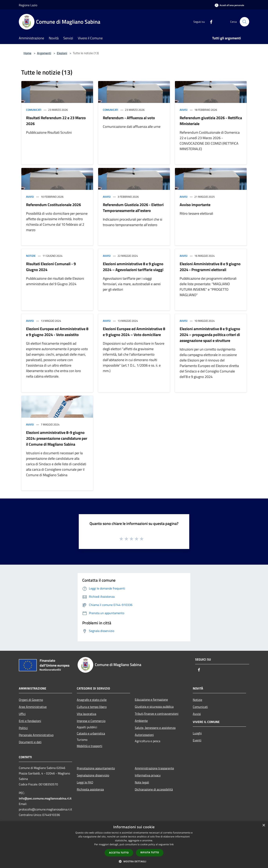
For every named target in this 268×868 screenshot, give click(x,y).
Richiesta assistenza (90, 789)
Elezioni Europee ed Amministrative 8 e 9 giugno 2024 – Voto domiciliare (134, 332)
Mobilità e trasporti (90, 746)
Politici (23, 728)
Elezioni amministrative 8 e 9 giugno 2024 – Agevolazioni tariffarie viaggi (133, 267)
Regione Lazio (28, 5)
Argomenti (44, 53)
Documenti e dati (30, 742)
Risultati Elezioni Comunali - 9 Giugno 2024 (51, 267)
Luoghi (197, 733)
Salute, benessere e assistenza (155, 728)
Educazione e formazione (151, 699)
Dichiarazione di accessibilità (154, 789)
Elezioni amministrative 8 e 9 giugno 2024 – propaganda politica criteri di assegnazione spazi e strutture (210, 335)
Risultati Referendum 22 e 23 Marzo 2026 (56, 121)
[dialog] (134, 845)
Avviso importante (195, 205)
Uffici (22, 714)
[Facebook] (210, 22)
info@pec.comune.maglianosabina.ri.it (45, 798)
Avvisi (184, 110)
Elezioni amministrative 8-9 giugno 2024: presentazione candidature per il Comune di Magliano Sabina (57, 438)
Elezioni (62, 53)
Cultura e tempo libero (92, 707)
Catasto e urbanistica (91, 733)
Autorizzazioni (144, 735)
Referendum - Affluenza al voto (129, 118)
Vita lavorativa (86, 714)
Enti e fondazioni (30, 721)
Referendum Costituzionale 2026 (53, 205)
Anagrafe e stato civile (92, 700)
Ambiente (141, 721)
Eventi (197, 740)
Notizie (31, 256)
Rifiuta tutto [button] (150, 852)
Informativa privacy (148, 775)
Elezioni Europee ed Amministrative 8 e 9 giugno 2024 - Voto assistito (57, 332)
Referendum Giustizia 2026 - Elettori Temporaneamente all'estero (133, 208)
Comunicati (34, 110)
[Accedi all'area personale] (229, 5)
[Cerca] (244, 22)
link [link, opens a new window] (172, 844)
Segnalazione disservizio (93, 775)
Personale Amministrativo (36, 735)
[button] (134, 861)
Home (27, 53)
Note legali (142, 782)
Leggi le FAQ (85, 782)
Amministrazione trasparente (154, 768)
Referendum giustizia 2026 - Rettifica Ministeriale (211, 121)
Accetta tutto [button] (119, 853)
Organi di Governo (31, 700)
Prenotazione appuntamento (96, 768)
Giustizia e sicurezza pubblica (154, 707)
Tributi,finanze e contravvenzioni (157, 714)
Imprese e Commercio (91, 721)
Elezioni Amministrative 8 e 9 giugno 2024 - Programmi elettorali (210, 267)
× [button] (264, 825)
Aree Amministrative (33, 707)
